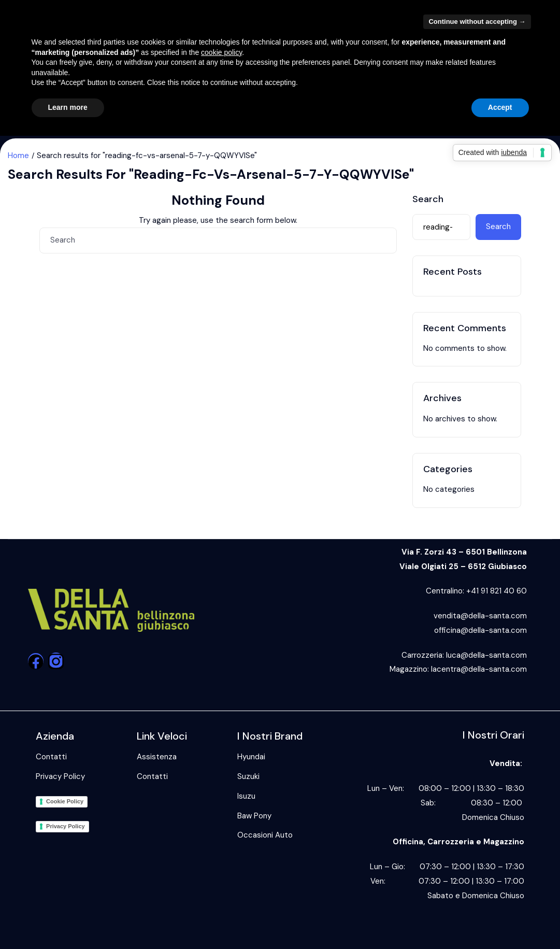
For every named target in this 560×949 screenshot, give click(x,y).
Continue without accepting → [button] (477, 22)
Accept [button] (500, 107)
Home (18, 155)
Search (428, 200)
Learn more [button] (68, 107)
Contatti (51, 757)
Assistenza (157, 757)
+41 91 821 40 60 (497, 591)
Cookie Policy (65, 801)
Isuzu (246, 796)
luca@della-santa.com (486, 655)
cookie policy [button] (221, 52)
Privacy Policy (60, 776)
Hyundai (251, 757)
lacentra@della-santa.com (479, 669)
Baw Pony (254, 816)
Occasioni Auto (265, 835)
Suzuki (248, 776)
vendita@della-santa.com (480, 616)
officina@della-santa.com (480, 630)
